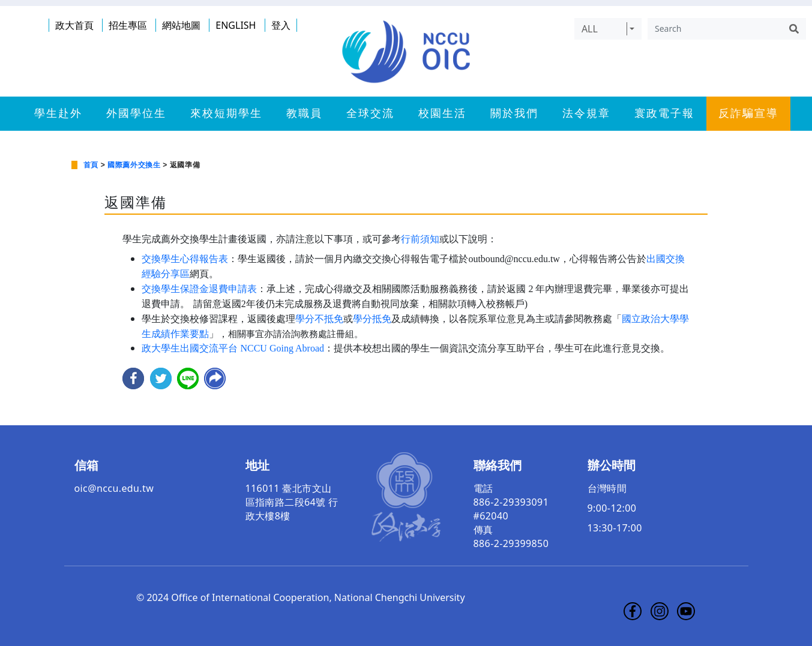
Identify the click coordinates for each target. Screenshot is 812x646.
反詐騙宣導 (748, 113)
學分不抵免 (319, 319)
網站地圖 (181, 25)
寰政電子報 (664, 113)
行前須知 (420, 239)
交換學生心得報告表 (185, 259)
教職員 (304, 113)
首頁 (91, 165)
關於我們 (514, 113)
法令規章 (586, 113)
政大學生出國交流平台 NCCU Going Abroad (233, 348)
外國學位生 (136, 113)
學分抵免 (372, 319)
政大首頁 (74, 25)
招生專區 (128, 25)
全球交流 (370, 113)
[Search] (715, 29)
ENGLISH (236, 25)
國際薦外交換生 (134, 165)
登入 (281, 25)
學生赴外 (58, 113)
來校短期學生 (226, 113)
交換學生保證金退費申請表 (199, 289)
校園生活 (442, 113)
